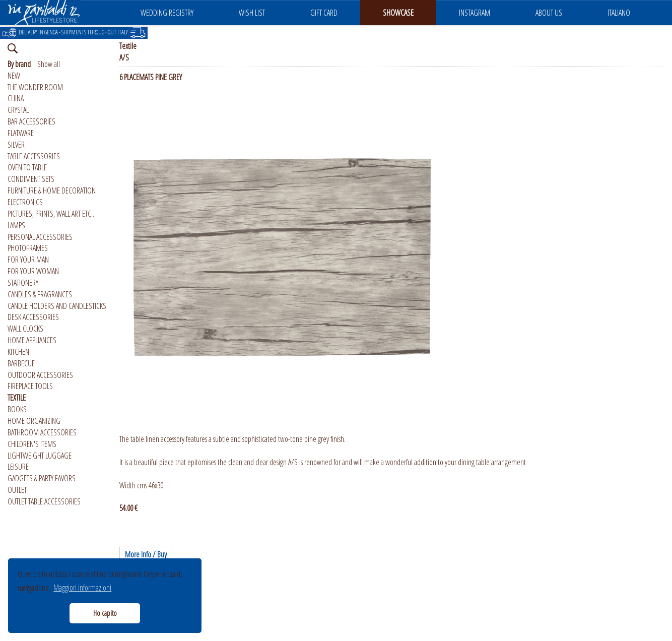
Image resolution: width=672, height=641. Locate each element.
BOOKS (17, 409)
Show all (49, 64)
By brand (19, 64)
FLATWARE (21, 133)
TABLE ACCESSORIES (34, 156)
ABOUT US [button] (549, 13)
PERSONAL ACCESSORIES (40, 237)
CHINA (16, 98)
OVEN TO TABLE (27, 167)
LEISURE (18, 467)
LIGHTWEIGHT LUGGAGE (40, 456)
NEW (14, 76)
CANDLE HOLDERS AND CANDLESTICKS (57, 306)
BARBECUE (21, 363)
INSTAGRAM (475, 13)
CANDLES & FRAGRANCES (40, 294)
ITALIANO (619, 13)
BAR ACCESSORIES (31, 121)
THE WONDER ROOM (35, 87)
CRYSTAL (18, 110)
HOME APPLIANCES (32, 340)
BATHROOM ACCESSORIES (42, 432)
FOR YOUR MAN (28, 260)
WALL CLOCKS (25, 329)
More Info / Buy (146, 554)
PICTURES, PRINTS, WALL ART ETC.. (51, 214)
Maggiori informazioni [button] (82, 588)
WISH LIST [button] (252, 13)
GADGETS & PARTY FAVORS (42, 478)
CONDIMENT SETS (31, 179)
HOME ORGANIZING (34, 421)
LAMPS (16, 225)
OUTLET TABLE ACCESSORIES (44, 501)
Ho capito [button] (105, 613)
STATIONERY (23, 283)
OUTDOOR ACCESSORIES (40, 375)
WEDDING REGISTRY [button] (167, 13)
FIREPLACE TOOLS (30, 386)
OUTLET (17, 490)
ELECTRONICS (25, 202)
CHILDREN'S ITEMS (32, 444)
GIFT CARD (324, 13)
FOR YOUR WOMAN (33, 271)
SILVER (16, 145)
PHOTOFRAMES (28, 248)
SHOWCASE (398, 13)
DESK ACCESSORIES (33, 317)
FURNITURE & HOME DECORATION (52, 190)
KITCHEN (18, 352)
